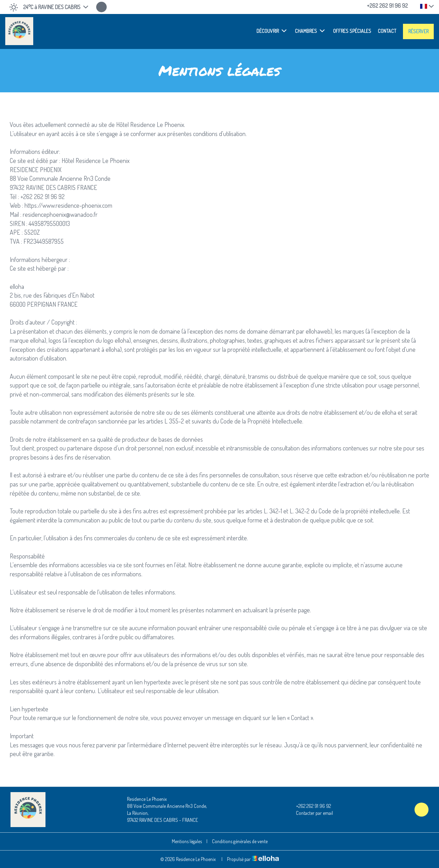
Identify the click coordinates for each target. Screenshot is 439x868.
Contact (387, 31)
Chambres (310, 31)
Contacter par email (310, 813)
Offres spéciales (352, 31)
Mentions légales (187, 841)
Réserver (418, 31)
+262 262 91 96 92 (309, 806)
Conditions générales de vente (240, 841)
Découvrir (271, 31)
